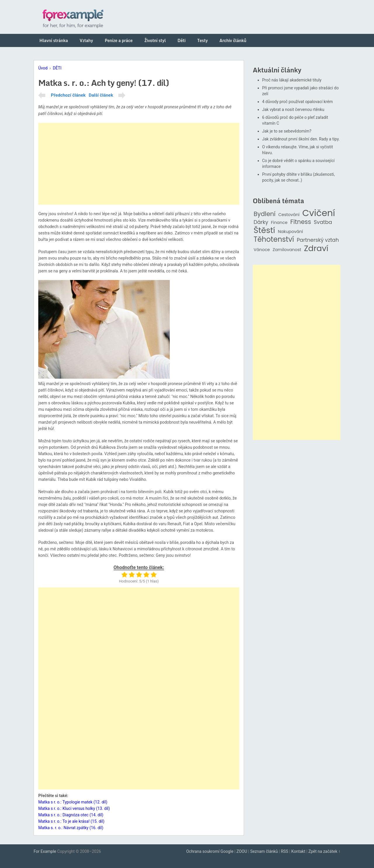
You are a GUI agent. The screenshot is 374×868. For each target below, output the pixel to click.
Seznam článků (264, 851)
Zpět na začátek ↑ (324, 851)
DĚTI (57, 68)
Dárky (261, 222)
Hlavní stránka (54, 40)
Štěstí (264, 231)
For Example (45, 851)
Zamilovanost (287, 250)
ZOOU (242, 851)
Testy (202, 40)
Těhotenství (274, 240)
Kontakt (298, 851)
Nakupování (290, 232)
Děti (182, 40)
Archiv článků (233, 40)
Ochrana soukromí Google (210, 851)
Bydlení (265, 214)
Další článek (101, 95)
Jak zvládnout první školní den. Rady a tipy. (301, 139)
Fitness (301, 222)
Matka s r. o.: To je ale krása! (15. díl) (71, 821)
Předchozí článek (68, 95)
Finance (279, 223)
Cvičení (318, 213)
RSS (284, 851)
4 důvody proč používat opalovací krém (297, 102)
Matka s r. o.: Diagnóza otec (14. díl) (71, 815)
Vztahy (86, 40)
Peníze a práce (119, 40)
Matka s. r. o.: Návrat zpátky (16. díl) (71, 828)
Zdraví (316, 249)
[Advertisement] (139, 164)
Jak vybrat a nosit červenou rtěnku (293, 109)
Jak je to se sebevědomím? (287, 131)
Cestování (289, 215)
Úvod (43, 68)
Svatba (323, 222)
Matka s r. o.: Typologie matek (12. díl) (73, 802)
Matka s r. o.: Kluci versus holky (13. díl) (74, 808)
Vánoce (262, 250)
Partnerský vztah (318, 240)
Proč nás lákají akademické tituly (292, 80)
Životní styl (155, 40)
